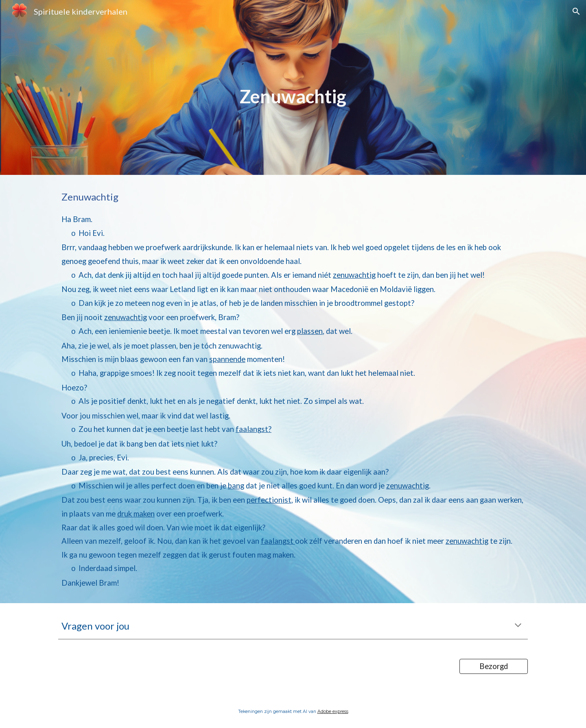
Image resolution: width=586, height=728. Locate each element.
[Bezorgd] (494, 666)
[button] (576, 11)
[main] (293, 87)
